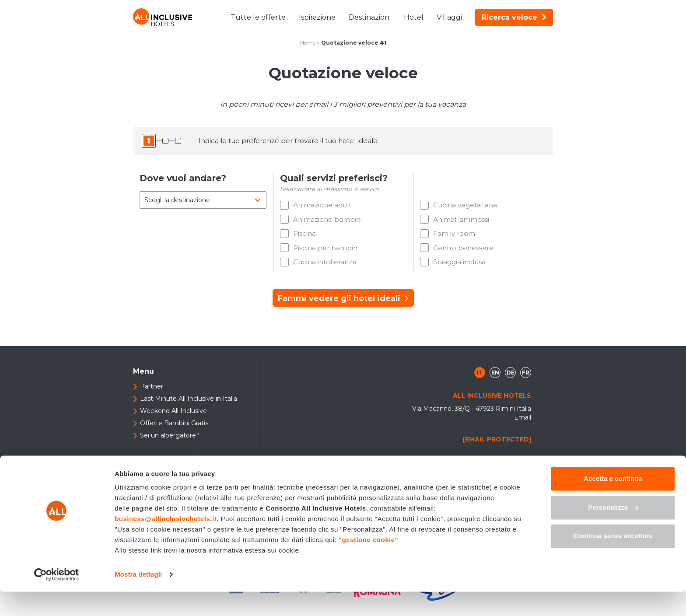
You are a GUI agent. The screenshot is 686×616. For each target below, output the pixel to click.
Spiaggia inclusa (459, 268)
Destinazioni (370, 17)
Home (308, 43)
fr (526, 380)
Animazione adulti (323, 205)
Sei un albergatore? (170, 443)
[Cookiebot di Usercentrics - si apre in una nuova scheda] (57, 599)
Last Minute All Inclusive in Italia (189, 406)
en (495, 380)
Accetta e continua (613, 503)
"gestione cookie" (368, 564)
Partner (152, 394)
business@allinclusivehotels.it (166, 543)
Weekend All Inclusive (173, 418)
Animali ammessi (461, 221)
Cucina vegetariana (465, 205)
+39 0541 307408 (500, 469)
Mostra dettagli (138, 599)
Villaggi (449, 17)
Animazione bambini (327, 221)
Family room (454, 236)
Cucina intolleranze (325, 268)
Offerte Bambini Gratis (174, 430)
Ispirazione (317, 17)
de (511, 380)
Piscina (304, 236)
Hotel (414, 17)
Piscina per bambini (326, 252)
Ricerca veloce (514, 17)
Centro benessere (463, 252)
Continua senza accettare (613, 560)
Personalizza (613, 531)
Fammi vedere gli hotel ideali (343, 306)
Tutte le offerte (258, 17)
